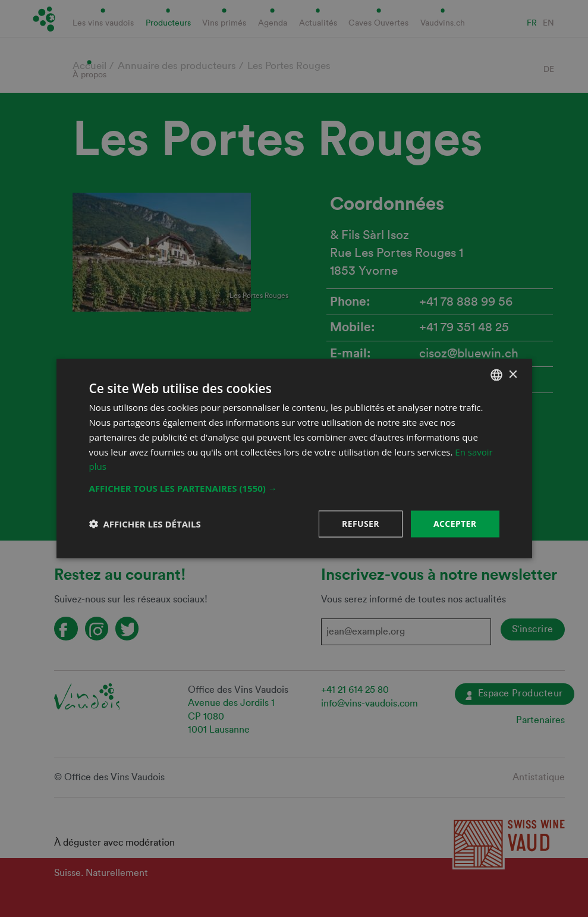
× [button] (513, 374)
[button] (294, 488)
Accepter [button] (455, 524)
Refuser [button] (361, 524)
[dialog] (294, 458)
